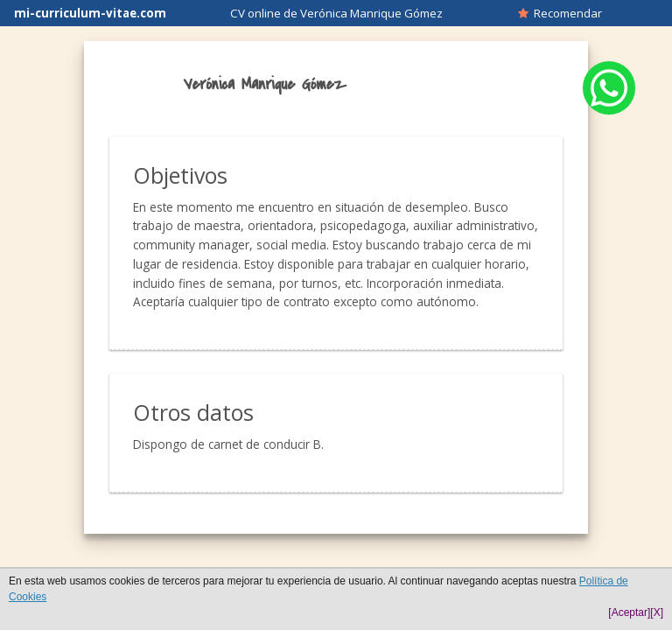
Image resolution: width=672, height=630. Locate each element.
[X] (657, 612)
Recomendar (560, 13)
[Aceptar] (629, 612)
